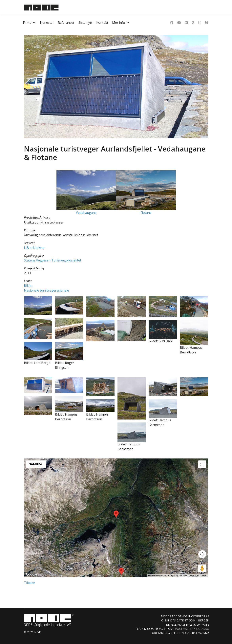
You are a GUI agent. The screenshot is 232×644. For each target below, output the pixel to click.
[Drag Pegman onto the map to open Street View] (202, 568)
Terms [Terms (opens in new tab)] (204, 576)
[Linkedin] (186, 23)
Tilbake (30, 583)
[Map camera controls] (202, 554)
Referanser (66, 23)
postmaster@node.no (192, 629)
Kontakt (102, 23)
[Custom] (207, 23)
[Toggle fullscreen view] (202, 464)
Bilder (28, 286)
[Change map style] (36, 464)
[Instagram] (200, 23)
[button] (38, 305)
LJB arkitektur (34, 248)
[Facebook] (172, 23)
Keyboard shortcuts (157, 576)
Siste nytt (85, 23)
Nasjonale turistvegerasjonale (46, 290)
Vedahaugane (86, 213)
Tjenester (47, 23)
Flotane (146, 213)
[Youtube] (179, 23)
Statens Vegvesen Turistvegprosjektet (53, 260)
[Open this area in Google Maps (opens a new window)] (32, 575)
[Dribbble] (193, 23)
